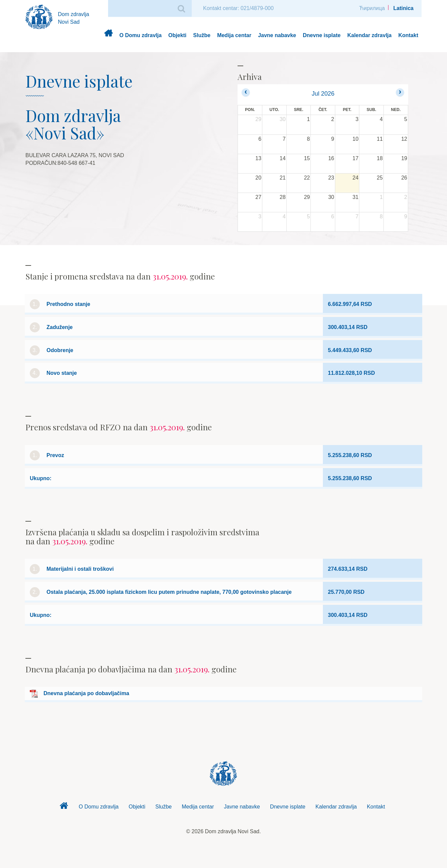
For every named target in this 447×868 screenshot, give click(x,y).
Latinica (404, 8)
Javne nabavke (277, 35)
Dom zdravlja (108, 36)
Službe (202, 35)
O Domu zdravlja (141, 35)
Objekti (177, 35)
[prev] (246, 92)
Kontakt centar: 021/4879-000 (238, 8)
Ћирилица (372, 8)
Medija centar (234, 35)
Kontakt (408, 35)
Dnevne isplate (322, 35)
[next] (400, 92)
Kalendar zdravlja (370, 35)
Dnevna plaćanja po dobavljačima (86, 693)
